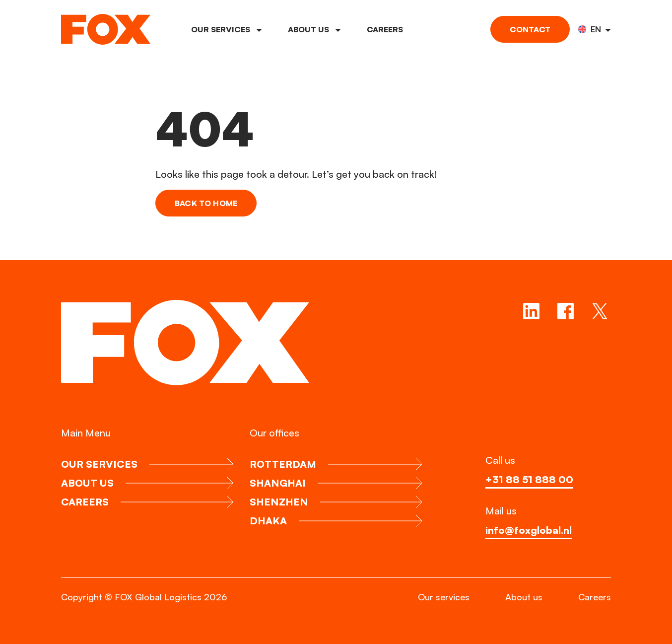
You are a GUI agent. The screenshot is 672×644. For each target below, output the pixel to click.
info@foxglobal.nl (529, 530)
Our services (227, 29)
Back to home (206, 203)
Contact (530, 29)
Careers (385, 29)
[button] (594, 29)
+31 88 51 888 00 (529, 479)
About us (314, 29)
